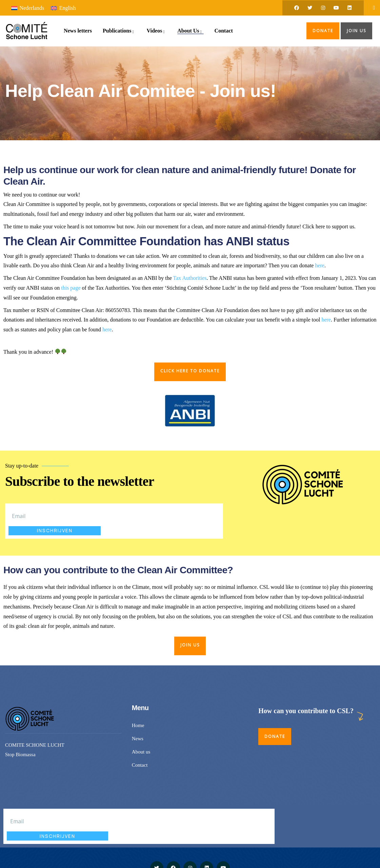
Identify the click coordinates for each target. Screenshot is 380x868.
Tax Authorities (190, 278)
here (320, 265)
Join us (356, 31)
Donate (323, 31)
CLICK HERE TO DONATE (190, 371)
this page (71, 288)
